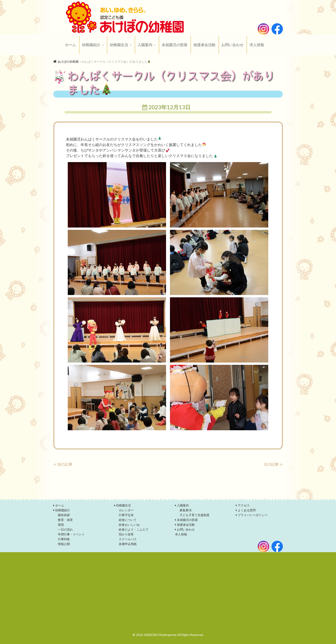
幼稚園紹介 (91, 45)
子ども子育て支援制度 (195, 515)
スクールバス (128, 539)
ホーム (71, 45)
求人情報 (257, 45)
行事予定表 (126, 515)
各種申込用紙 (128, 544)
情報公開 (64, 544)
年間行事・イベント (71, 534)
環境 (61, 525)
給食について (128, 520)
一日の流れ (65, 529)
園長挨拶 (64, 515)
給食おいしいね (129, 525)
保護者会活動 (204, 45)
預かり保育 (126, 534)
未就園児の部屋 (175, 45)
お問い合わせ (232, 45)
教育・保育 (65, 520)
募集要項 (186, 510)
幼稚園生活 (119, 45)
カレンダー (126, 510)
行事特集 (64, 539)
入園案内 (145, 45)
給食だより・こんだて (134, 529)
